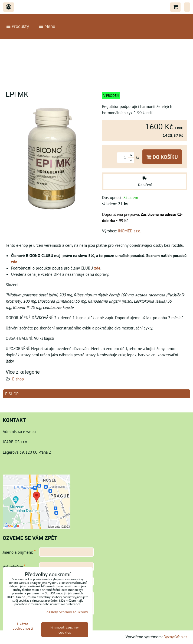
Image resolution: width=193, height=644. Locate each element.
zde (14, 262)
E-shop (18, 379)
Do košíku (162, 157)
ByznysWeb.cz (175, 637)
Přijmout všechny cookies (65, 630)
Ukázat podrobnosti (23, 626)
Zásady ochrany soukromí (67, 612)
